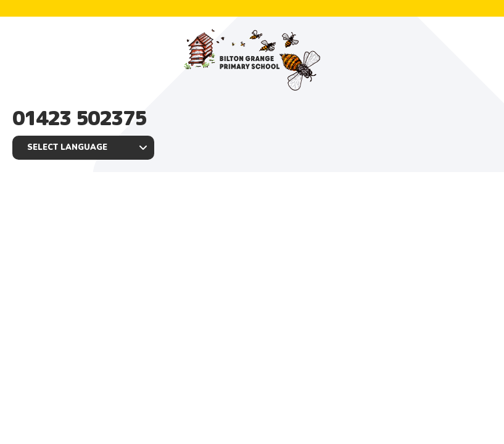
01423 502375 (79, 118)
